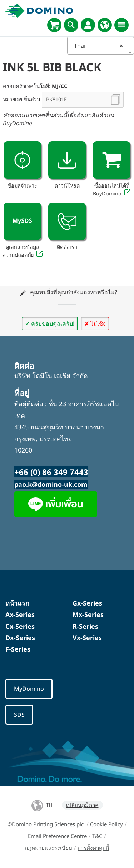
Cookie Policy (106, 824)
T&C (97, 836)
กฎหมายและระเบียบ (48, 848)
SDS (19, 715)
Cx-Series (20, 626)
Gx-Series (87, 603)
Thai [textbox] (99, 46)
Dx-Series (20, 638)
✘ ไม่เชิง (95, 323)
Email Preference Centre (57, 836)
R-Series (85, 626)
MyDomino (29, 689)
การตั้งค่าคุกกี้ (93, 848)
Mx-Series (88, 614)
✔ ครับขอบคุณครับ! (50, 323)
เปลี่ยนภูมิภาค (82, 805)
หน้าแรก (17, 603)
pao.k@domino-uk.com (51, 484)
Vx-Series (87, 638)
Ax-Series (20, 614)
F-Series (18, 649)
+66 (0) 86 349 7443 (51, 472)
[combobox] (101, 46)
